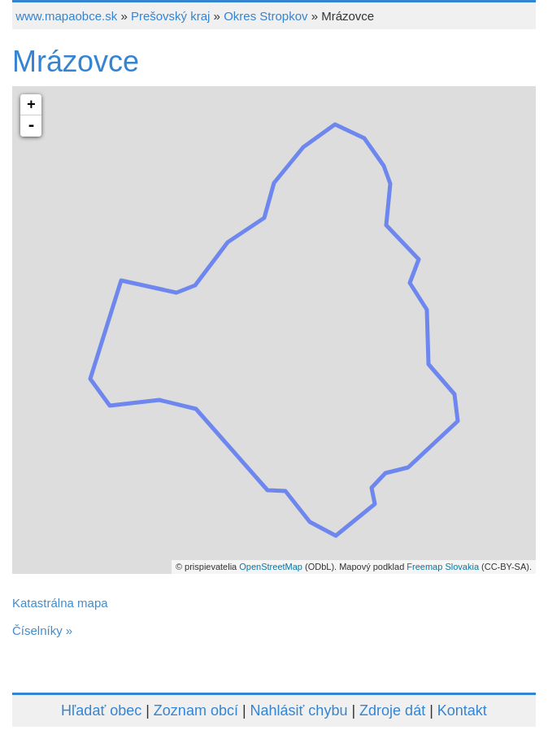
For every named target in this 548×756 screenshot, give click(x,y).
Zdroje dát (392, 710)
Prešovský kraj (171, 16)
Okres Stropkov (265, 16)
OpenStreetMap (271, 567)
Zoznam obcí (196, 710)
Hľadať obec (101, 710)
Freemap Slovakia (443, 567)
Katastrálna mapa (60, 603)
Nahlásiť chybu (299, 710)
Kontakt (462, 710)
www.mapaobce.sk (66, 16)
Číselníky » (42, 630)
